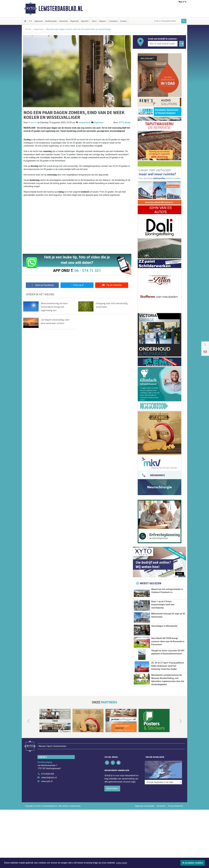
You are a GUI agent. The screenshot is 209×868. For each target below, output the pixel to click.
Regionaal (74, 21)
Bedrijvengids (51, 21)
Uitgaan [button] (102, 21)
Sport (94, 21)
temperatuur (85, 123)
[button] (25, 774)
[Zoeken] (184, 21)
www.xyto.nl (47, 828)
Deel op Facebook (42, 285)
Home (28, 29)
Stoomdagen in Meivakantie (164, 626)
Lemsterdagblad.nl (61, 9)
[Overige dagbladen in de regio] (163, 814)
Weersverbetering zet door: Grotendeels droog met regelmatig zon (54, 307)
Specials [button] (85, 21)
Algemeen (39, 21)
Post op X (77, 285)
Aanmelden (112, 835)
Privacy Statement (175, 853)
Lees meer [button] (122, 863)
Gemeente (63, 21)
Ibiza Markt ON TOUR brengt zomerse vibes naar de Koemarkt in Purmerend (168, 641)
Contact (123, 21)
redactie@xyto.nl (49, 824)
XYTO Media (125, 123)
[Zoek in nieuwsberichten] (167, 21)
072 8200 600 (48, 821)
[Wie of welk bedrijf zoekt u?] (163, 44)
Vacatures (113, 21)
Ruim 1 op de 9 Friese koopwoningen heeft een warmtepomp (163, 605)
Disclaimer (161, 853)
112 (30, 21)
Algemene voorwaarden (145, 853)
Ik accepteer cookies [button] (193, 863)
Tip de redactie (112, 285)
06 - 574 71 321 (88, 271)
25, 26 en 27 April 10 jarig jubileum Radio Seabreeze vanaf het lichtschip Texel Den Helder (168, 685)
